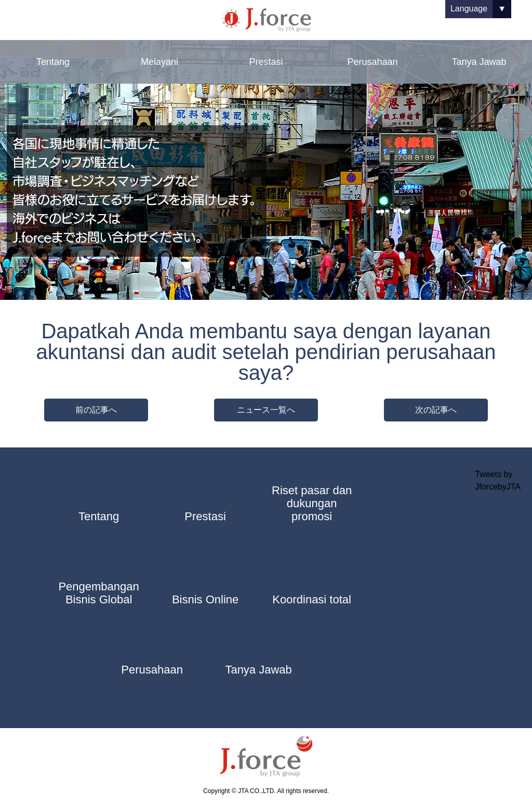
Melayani (159, 62)
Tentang (53, 62)
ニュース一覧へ (266, 410)
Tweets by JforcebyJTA (498, 480)
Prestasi (266, 62)
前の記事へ (96, 410)
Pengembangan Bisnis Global (98, 593)
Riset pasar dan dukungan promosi (312, 503)
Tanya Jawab (479, 62)
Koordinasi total (312, 599)
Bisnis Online (205, 599)
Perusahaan (372, 62)
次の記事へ (436, 410)
